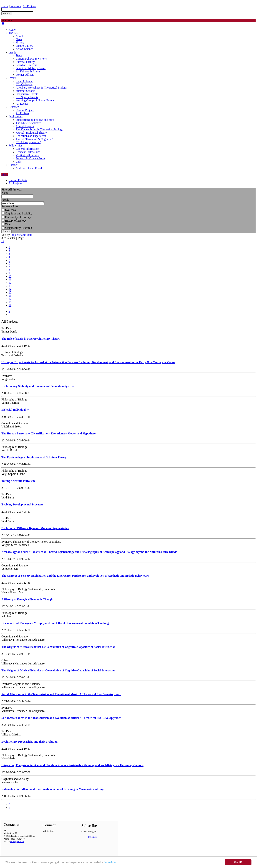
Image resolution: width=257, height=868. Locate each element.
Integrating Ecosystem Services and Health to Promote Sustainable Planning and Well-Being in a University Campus (72, 765)
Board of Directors (26, 65)
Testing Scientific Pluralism (18, 481)
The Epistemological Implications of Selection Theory (34, 457)
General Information (27, 149)
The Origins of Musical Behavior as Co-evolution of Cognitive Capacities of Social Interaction (58, 647)
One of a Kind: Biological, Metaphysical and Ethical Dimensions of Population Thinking (55, 623)
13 (10, 286)
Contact (13, 165)
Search (7, 14)
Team (19, 55)
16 (10, 296)
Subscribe (92, 837)
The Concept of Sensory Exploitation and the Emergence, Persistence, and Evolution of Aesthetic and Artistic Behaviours (75, 576)
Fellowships (15, 146)
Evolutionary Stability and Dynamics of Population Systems (38, 386)
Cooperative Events (27, 94)
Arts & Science (24, 49)
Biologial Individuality (15, 410)
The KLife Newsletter (28, 123)
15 (10, 292)
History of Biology (14, 221)
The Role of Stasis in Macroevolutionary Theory (31, 339)
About (19, 36)
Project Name (18, 235)
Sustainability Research (17, 228)
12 (10, 283)
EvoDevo (9, 210)
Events (12, 78)
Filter (5, 174)
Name (5, 193)
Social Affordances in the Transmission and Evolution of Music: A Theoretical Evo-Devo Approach (61, 694)
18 (10, 302)
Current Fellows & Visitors (31, 59)
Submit (7, 231)
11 (10, 279)
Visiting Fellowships (27, 155)
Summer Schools (25, 91)
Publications (16, 117)
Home (5, 6)
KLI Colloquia (24, 84)
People (12, 52)
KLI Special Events (27, 97)
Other (7, 224)
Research (16, 6)
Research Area (10, 206)
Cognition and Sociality (17, 213)
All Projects (29, 6)
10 (10, 276)
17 (3, 241)
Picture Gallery (24, 46)
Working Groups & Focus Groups (35, 100)
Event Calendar (25, 81)
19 (10, 305)
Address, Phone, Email (29, 168)
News (19, 39)
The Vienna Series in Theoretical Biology (39, 129)
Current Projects (25, 110)
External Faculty (25, 62)
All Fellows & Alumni (29, 71)
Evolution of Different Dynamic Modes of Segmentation (35, 528)
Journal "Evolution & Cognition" (35, 139)
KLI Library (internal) (28, 142)
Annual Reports (25, 126)
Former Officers (25, 75)
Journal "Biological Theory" (32, 133)
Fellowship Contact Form (30, 158)
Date (29, 235)
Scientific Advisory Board (31, 68)
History (20, 42)
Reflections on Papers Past (31, 136)
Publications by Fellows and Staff (35, 120)
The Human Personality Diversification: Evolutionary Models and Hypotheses (49, 433)
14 (10, 289)
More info (110, 863)
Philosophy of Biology (17, 217)
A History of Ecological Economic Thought (27, 599)
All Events (22, 104)
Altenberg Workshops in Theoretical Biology (41, 88)
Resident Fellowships (28, 152)
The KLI (14, 33)
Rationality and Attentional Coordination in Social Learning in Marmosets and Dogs (53, 789)
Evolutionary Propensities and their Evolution (29, 742)
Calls (19, 162)
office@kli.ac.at (17, 842)
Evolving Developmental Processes (22, 504)
